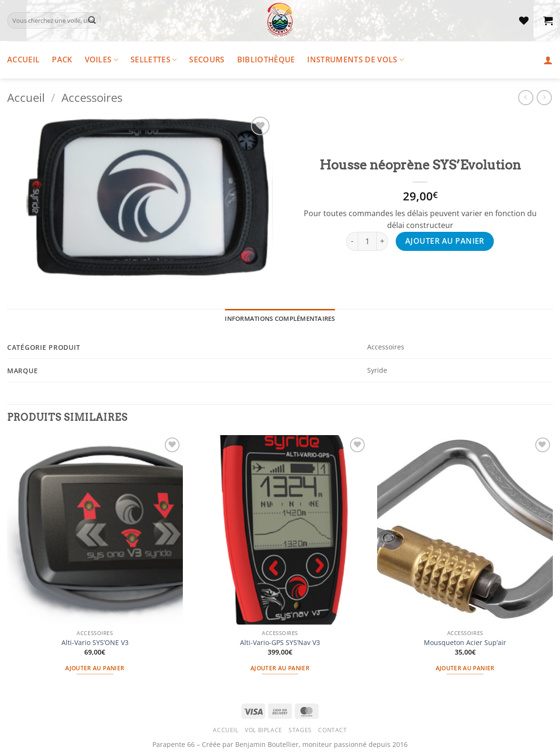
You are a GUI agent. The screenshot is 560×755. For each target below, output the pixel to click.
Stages (300, 730)
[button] (548, 20)
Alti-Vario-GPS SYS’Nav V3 (280, 643)
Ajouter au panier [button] (95, 668)
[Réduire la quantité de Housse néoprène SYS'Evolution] (352, 241)
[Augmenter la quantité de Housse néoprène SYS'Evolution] (382, 241)
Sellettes (154, 60)
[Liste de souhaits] (524, 20)
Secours (207, 60)
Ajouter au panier (445, 241)
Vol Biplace (264, 730)
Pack (62, 60)
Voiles (101, 60)
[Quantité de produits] (367, 241)
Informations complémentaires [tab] (280, 318)
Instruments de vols (355, 60)
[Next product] (525, 97)
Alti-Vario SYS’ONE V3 (95, 643)
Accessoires (92, 97)
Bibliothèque (266, 60)
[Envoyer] (92, 20)
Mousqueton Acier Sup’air (465, 643)
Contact (332, 730)
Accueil (23, 60)
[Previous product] (544, 97)
